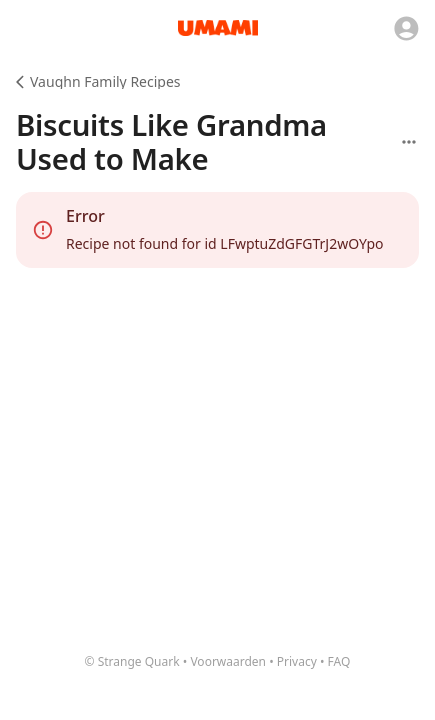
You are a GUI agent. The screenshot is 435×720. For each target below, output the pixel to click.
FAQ (339, 661)
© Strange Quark (132, 661)
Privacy (297, 661)
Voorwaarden (228, 661)
